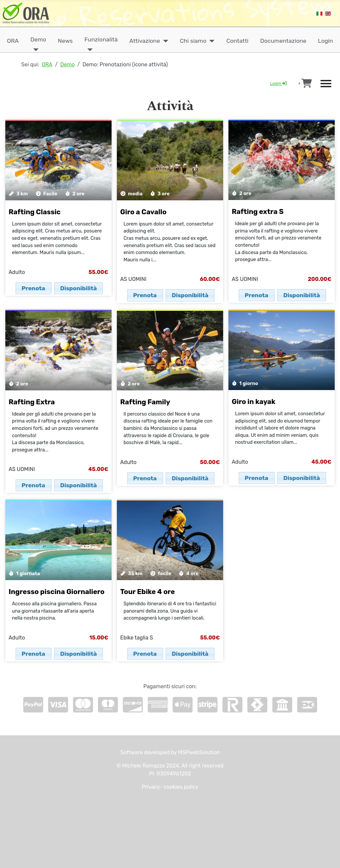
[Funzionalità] (88, 50)
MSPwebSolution (198, 752)
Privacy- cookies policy (170, 787)
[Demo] (34, 50)
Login (326, 41)
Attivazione (145, 41)
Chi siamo (193, 41)
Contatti (238, 41)
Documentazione (283, 41)
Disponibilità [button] (78, 288)
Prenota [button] (33, 288)
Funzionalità (101, 39)
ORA (13, 41)
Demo (38, 39)
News (65, 41)
